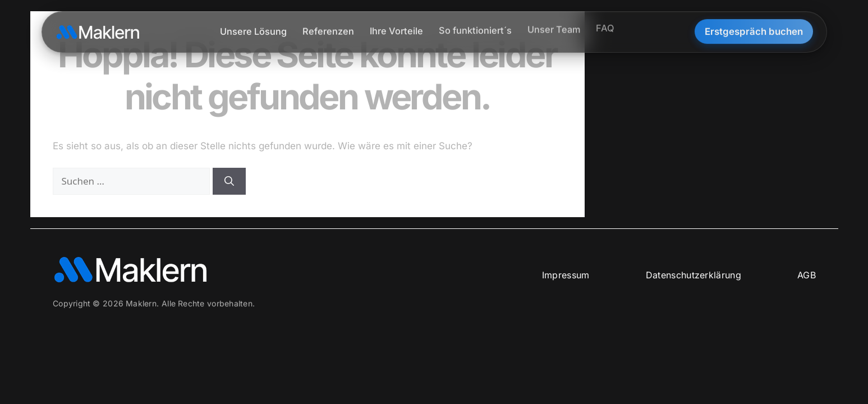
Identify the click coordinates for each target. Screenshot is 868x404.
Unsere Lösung (253, 30)
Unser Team (554, 26)
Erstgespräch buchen (754, 29)
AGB (806, 275)
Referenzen (328, 30)
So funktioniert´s (475, 28)
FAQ (605, 24)
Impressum (565, 275)
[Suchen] (229, 181)
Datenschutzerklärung (693, 275)
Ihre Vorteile (396, 29)
